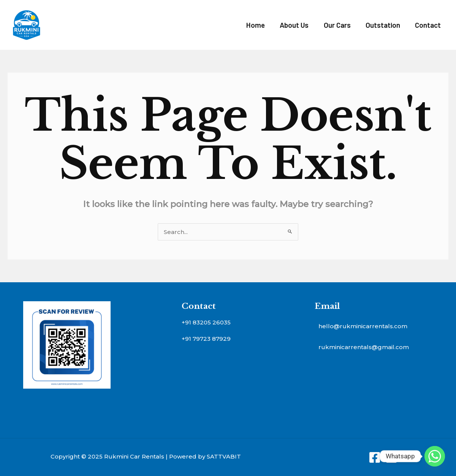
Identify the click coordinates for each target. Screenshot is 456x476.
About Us (296, 25)
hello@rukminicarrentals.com (363, 326)
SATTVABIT (224, 456)
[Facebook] (375, 457)
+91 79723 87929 (206, 339)
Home (258, 25)
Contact (428, 25)
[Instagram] (391, 457)
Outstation (384, 25)
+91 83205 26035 (206, 322)
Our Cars (338, 25)
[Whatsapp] (435, 456)
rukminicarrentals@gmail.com (364, 347)
